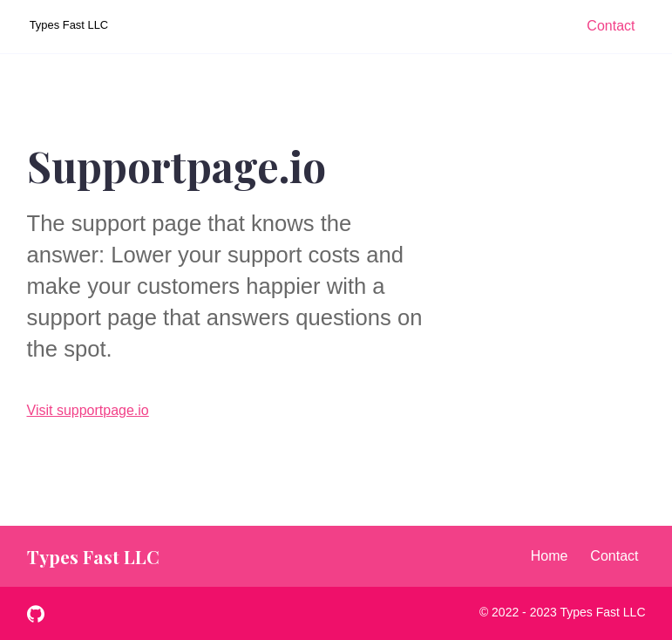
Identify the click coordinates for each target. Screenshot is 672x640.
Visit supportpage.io (88, 410)
